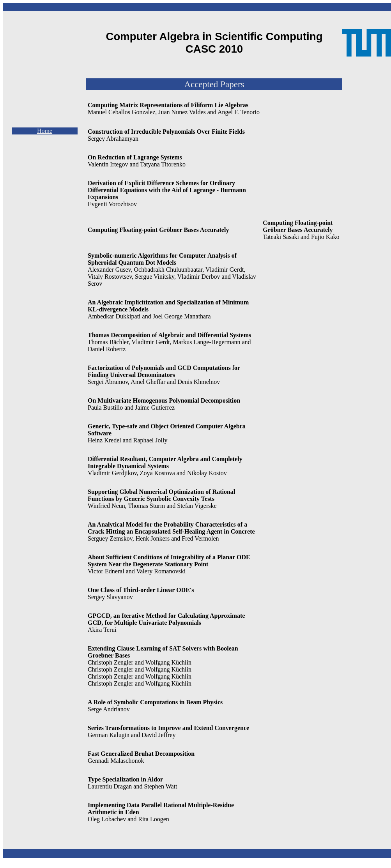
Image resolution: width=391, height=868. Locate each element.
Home (45, 131)
